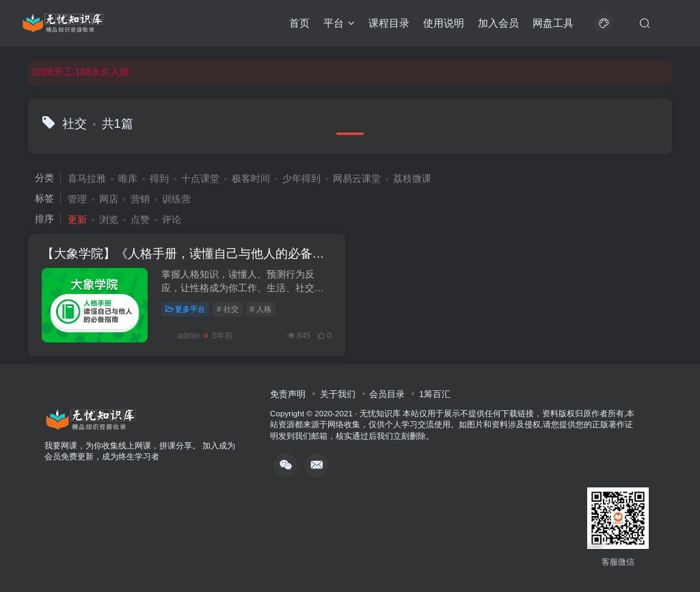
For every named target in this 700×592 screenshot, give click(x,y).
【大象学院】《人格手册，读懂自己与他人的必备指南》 (196, 254)
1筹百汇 (435, 394)
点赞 (140, 219)
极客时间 (251, 178)
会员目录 (387, 394)
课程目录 (389, 23)
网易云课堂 (357, 178)
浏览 (109, 219)
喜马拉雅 (87, 178)
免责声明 (288, 394)
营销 (140, 199)
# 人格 (261, 309)
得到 (159, 178)
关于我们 (338, 394)
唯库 (128, 178)
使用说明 (444, 23)
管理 (77, 199)
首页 (299, 23)
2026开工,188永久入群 (81, 72)
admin (181, 336)
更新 (77, 219)
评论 (172, 219)
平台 (339, 23)
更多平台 (186, 309)
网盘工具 (553, 23)
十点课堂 (200, 178)
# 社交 (227, 309)
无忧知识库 (380, 413)
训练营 (176, 199)
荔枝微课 (412, 178)
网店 (109, 199)
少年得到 (301, 178)
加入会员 (498, 23)
